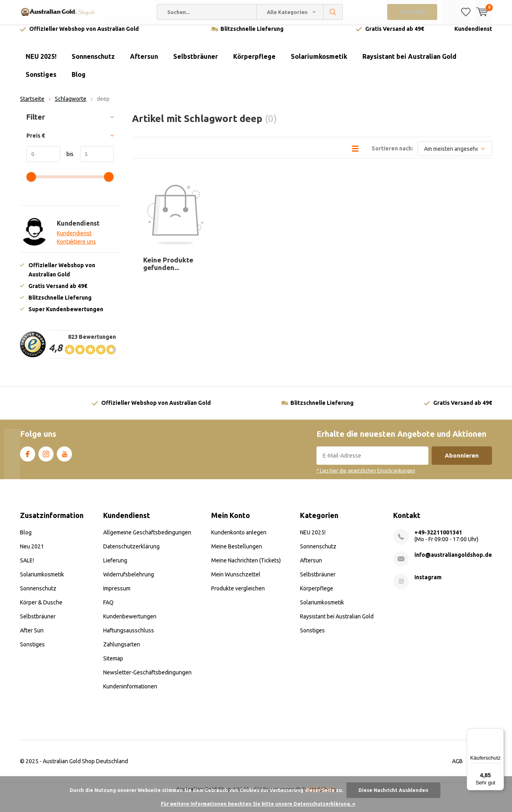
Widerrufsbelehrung (129, 580)
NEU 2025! (41, 62)
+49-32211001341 (438, 538)
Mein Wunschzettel (236, 580)
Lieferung (115, 566)
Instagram (46, 458)
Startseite (32, 105)
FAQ (108, 608)
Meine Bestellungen (237, 552)
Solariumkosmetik (319, 62)
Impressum (117, 594)
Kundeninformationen (130, 692)
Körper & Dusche (41, 608)
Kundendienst (473, 35)
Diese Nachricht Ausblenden (393, 790)
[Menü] (499, 733)
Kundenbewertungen (130, 622)
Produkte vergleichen (238, 594)
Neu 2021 (32, 552)
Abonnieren (462, 461)
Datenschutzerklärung (131, 552)
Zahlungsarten (122, 650)
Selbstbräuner (196, 62)
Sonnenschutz (93, 62)
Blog (79, 80)
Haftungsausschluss (129, 636)
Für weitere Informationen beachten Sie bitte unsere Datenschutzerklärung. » (258, 804)
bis (67, 160)
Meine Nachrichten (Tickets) (246, 566)
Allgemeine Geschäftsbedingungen (147, 538)
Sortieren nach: (392, 154)
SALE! (27, 566)
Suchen (333, 12)
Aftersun (144, 62)
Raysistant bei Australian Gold (409, 62)
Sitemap (113, 664)
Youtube (64, 458)
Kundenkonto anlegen (239, 538)
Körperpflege (254, 62)
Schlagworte (71, 105)
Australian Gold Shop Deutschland (85, 767)
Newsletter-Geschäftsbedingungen (147, 678)
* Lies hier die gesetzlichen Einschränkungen (366, 477)
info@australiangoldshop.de (453, 560)
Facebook (28, 458)
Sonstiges (41, 80)
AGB (457, 767)
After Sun (32, 636)
